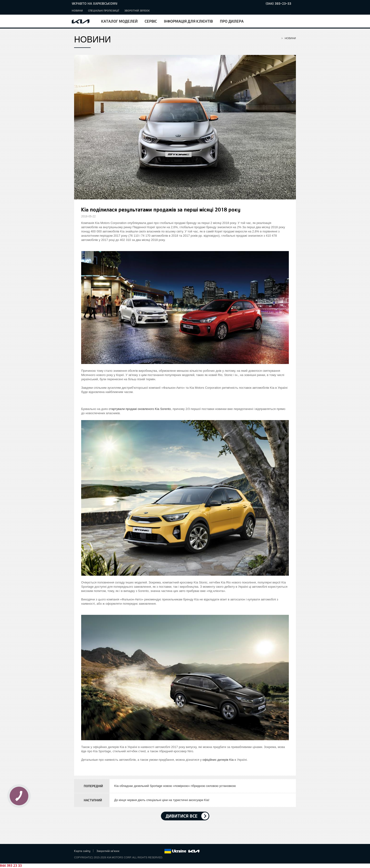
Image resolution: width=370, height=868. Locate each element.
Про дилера (232, 21)
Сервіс (151, 21)
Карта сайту (82, 851)
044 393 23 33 (11, 866)
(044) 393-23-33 (278, 3)
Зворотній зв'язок (137, 10)
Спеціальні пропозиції (104, 10)
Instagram (154, 851)
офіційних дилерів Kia (218, 760)
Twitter (135, 851)
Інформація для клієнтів (188, 21)
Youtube (148, 851)
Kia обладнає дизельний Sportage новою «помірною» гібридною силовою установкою (175, 786)
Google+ (141, 851)
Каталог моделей (119, 21)
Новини (77, 10)
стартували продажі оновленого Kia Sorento (140, 409)
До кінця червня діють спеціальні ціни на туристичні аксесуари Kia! (162, 800)
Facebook (128, 851)
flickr (161, 851)
